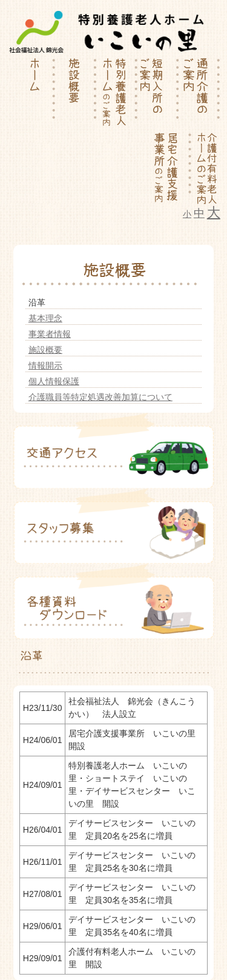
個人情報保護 (54, 381)
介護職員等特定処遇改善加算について (100, 397)
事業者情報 (50, 334)
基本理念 (45, 318)
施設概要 (45, 350)
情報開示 (45, 365)
